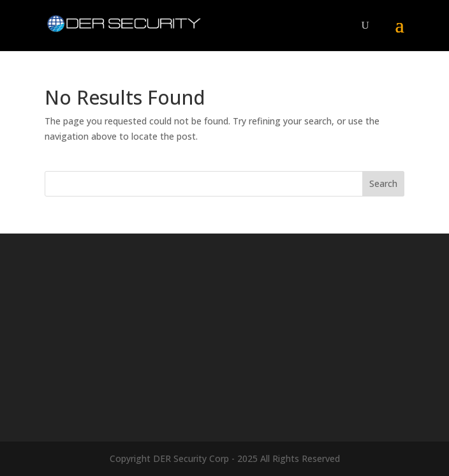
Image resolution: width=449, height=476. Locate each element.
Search (383, 183)
